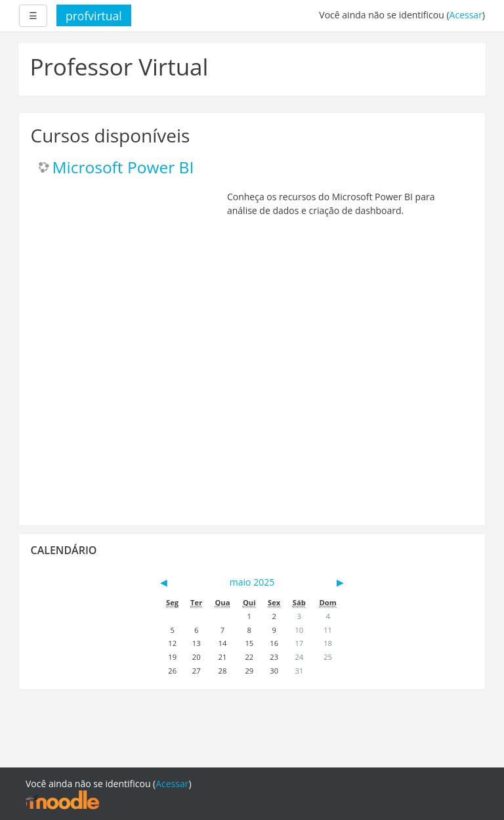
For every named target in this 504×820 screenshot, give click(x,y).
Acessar (466, 15)
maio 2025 (252, 582)
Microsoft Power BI (123, 168)
